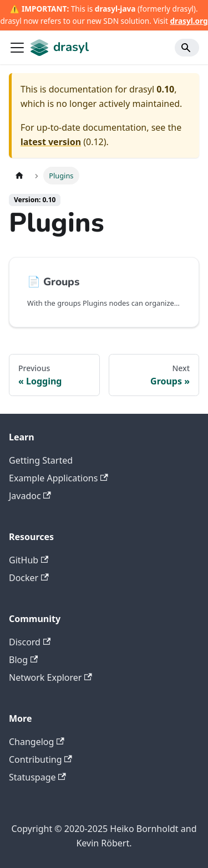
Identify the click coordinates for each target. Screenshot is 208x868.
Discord (30, 642)
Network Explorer (50, 677)
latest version (51, 142)
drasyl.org (189, 21)
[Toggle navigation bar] (17, 48)
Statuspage (37, 777)
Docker (29, 578)
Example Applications (59, 478)
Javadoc (30, 496)
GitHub (29, 560)
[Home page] (19, 175)
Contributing (40, 759)
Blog (23, 660)
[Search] (187, 48)
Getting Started (41, 460)
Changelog (37, 742)
